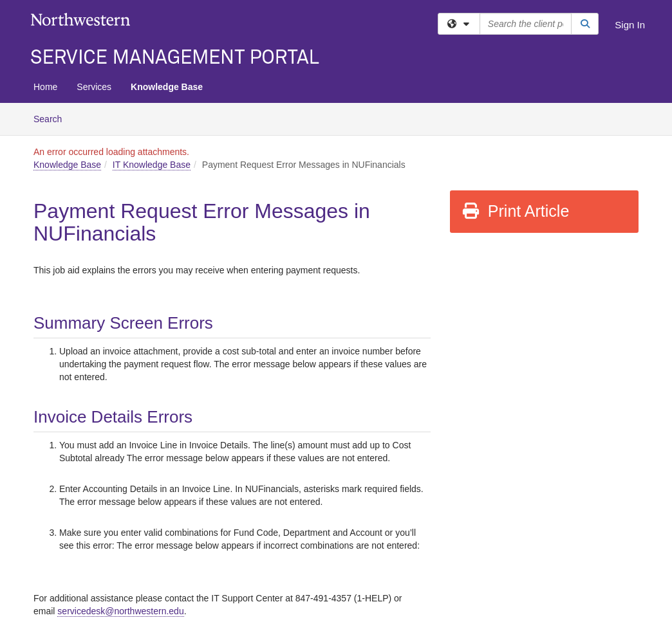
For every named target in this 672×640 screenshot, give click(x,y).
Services (94, 87)
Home (45, 87)
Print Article (515, 211)
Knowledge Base (167, 87)
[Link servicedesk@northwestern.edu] (120, 611)
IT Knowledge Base (152, 165)
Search (52, 118)
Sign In (630, 25)
